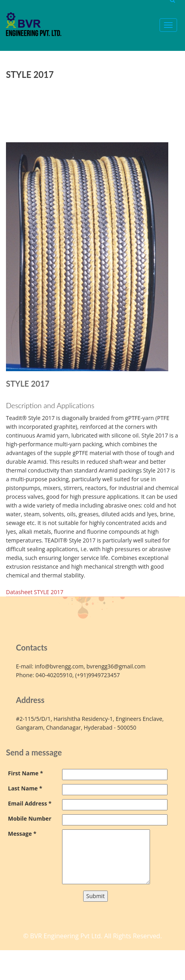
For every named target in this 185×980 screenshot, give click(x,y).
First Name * (25, 773)
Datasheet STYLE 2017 (35, 592)
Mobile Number (30, 818)
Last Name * (25, 788)
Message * (22, 834)
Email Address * (30, 803)
